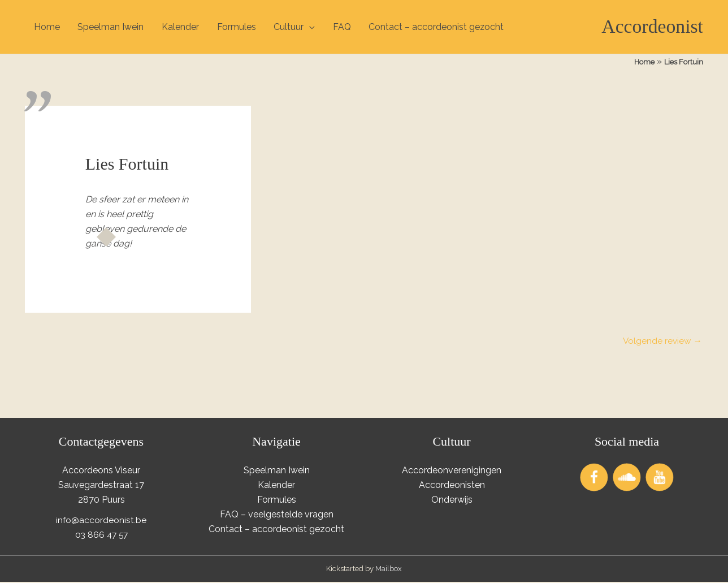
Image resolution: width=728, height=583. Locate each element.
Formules (237, 27)
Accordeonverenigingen (452, 472)
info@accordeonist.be (101, 521)
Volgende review (662, 342)
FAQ (343, 27)
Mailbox (389, 570)
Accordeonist (650, 27)
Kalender (181, 27)
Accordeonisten (452, 486)
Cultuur (290, 27)
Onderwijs (452, 501)
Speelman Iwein (111, 27)
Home (47, 27)
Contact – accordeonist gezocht (439, 27)
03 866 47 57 (101, 536)
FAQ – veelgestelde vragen (277, 515)
